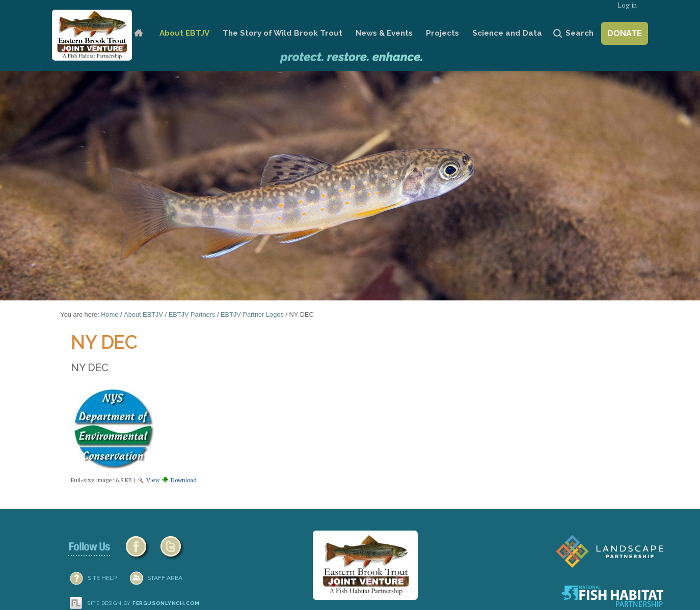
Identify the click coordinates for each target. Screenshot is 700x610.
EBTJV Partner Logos (252, 314)
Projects (442, 33)
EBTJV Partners (192, 314)
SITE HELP (102, 578)
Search (580, 33)
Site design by (144, 603)
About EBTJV (184, 33)
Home (138, 33)
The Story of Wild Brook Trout (282, 33)
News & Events (384, 33)
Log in (627, 5)
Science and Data (507, 33)
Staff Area (165, 578)
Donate (625, 33)
